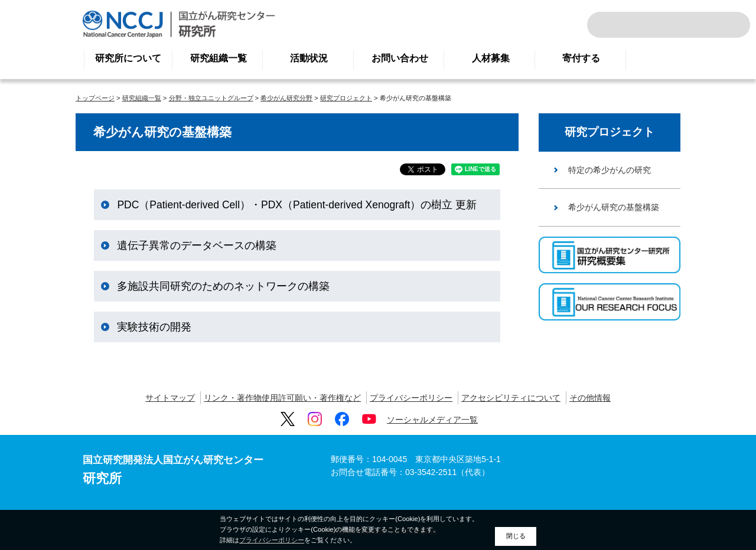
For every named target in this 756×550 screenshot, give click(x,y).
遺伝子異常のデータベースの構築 (197, 245)
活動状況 (309, 58)
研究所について (128, 58)
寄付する (581, 58)
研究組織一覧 (219, 58)
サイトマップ (170, 398)
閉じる (516, 536)
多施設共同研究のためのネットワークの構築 (223, 286)
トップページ (95, 98)
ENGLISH (699, 25)
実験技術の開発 (154, 327)
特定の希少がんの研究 (610, 170)
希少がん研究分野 (286, 98)
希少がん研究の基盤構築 (614, 207)
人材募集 (491, 58)
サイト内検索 (612, 25)
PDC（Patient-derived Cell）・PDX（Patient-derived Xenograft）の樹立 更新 (297, 205)
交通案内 (725, 25)
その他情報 (590, 398)
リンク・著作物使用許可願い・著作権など (282, 398)
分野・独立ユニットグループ (211, 98)
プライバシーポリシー (411, 398)
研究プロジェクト (346, 98)
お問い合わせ (400, 58)
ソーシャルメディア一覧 (432, 420)
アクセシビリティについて (511, 398)
